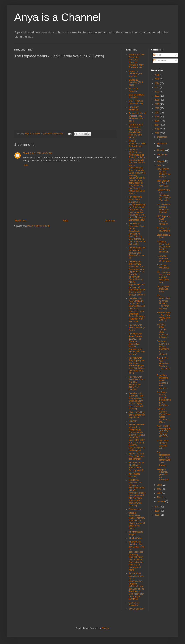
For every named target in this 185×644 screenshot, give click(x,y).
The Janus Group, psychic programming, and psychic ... (164, 399)
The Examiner (136, 538)
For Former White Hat (163, 267)
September (162, 155)
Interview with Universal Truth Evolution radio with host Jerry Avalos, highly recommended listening (136, 401)
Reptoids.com (135, 509)
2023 (157, 87)
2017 (157, 113)
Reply (26, 165)
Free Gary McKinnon (134, 108)
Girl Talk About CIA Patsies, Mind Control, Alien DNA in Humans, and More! (136, 131)
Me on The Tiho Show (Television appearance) (137, 456)
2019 (157, 104)
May (159, 489)
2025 (157, 79)
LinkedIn (133, 421)
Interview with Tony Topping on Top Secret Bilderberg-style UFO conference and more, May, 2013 (137, 366)
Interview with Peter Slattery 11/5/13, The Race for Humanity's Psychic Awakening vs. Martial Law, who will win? (137, 344)
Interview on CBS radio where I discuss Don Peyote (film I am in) (137, 253)
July (159, 165)
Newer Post (21, 221)
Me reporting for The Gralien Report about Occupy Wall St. (137, 466)
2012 (157, 133)
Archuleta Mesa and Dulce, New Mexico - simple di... (163, 247)
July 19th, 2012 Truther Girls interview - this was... (163, 331)
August (161, 161)
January (161, 501)
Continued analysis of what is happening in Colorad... (163, 348)
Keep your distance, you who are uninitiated (163, 475)
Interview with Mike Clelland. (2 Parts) (137, 328)
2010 (157, 511)
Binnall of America (133, 90)
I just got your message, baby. (163, 289)
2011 (157, 507)
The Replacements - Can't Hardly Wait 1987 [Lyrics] (163, 459)
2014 (157, 125)
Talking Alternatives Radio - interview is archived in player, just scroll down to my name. (137, 521)
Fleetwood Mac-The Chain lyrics (163, 259)
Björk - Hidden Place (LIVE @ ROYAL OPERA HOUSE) (163, 431)
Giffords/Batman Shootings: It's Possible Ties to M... (164, 195)
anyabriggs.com (137, 609)
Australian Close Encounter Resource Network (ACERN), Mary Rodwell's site (137, 61)
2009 (157, 515)
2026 (157, 75)
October (161, 150)
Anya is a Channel (58, 17)
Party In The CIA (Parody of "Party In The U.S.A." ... (163, 365)
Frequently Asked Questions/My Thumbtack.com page (137, 117)
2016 (157, 117)
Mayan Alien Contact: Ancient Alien (162, 444)
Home (65, 221)
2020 (157, 100)
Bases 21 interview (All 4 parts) (136, 82)
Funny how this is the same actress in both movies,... (162, 382)
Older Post (110, 221)
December (162, 137)
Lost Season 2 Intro (163, 236)
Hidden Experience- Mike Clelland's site (137, 144)
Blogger (105, 628)
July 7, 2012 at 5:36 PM (41, 153)
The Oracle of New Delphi (163, 229)
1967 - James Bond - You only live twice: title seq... (163, 277)
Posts (157, 55)
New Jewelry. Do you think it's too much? (163, 173)
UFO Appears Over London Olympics (163, 220)
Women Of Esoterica (134, 604)
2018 (157, 108)
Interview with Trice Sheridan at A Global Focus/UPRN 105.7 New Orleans (137, 383)
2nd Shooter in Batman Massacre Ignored (163, 208)
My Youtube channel (135, 475)
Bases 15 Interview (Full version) (136, 74)
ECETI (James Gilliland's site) (136, 102)
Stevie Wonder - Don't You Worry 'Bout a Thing (164, 316)
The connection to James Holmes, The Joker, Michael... (163, 302)
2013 (157, 129)
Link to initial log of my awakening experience (137, 415)
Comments (160, 60)
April (159, 493)
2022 (157, 92)
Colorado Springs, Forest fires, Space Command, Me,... (163, 416)
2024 (157, 83)
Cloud (26, 153)
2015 (157, 121)
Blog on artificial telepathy (137, 96)
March (160, 497)
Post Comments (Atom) (38, 226)
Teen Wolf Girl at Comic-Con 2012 (163, 183)
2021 (157, 96)
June (160, 485)
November (162, 144)
